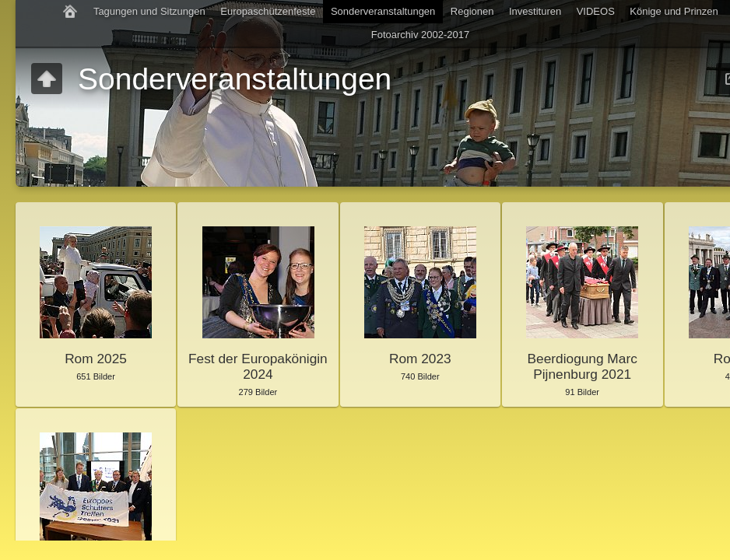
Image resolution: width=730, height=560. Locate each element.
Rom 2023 (420, 359)
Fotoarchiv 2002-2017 (420, 35)
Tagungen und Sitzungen (149, 11)
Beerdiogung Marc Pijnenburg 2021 (583, 366)
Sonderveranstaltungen (383, 11)
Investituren (535, 11)
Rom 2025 (96, 359)
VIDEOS (596, 11)
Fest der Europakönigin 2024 (258, 366)
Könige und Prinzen (674, 11)
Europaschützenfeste (268, 11)
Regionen (472, 11)
